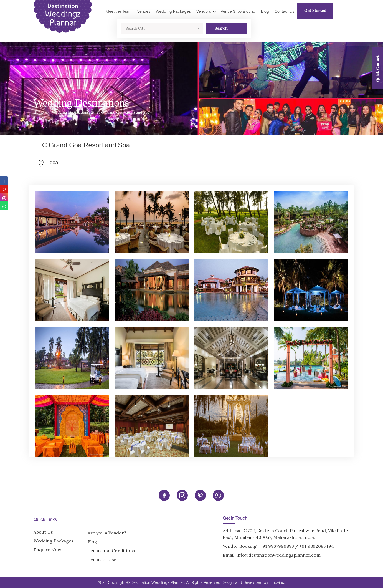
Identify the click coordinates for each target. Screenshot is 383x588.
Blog (265, 11)
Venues (144, 11)
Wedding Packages (173, 11)
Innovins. (277, 582)
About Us (43, 532)
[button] (162, 28)
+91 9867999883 (277, 546)
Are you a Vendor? (107, 533)
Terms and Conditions (111, 551)
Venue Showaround (238, 11)
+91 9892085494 (317, 546)
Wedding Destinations (70, 112)
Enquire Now (47, 550)
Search (227, 28)
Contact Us (284, 11)
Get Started (315, 11)
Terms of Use (102, 559)
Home (39, 112)
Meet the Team (119, 11)
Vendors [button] (204, 11)
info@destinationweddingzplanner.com (279, 555)
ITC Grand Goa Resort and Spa (123, 112)
